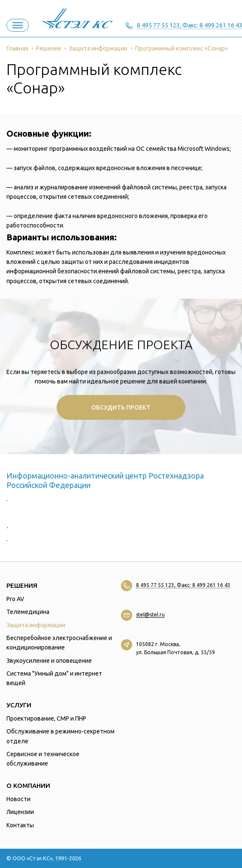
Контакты (20, 825)
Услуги (19, 705)
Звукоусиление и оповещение (49, 661)
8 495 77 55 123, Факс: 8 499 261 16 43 (183, 585)
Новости (18, 799)
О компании (28, 786)
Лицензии (20, 812)
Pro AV (15, 599)
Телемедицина (28, 612)
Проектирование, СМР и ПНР (46, 718)
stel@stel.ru (150, 615)
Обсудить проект (121, 407)
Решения (22, 585)
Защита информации (36, 625)
